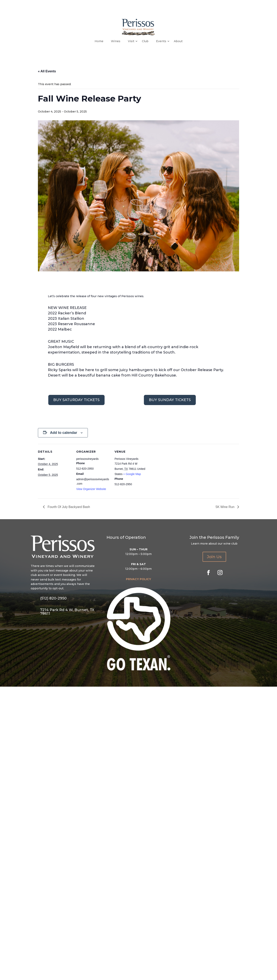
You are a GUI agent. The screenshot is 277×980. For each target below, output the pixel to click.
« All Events (47, 71)
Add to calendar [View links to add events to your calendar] (63, 433)
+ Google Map (132, 474)
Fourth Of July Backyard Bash (68, 507)
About (178, 41)
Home (99, 41)
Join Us (214, 557)
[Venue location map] (174, 471)
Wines (116, 41)
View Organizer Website (91, 489)
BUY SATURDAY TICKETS (76, 400)
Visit (131, 41)
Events (161, 41)
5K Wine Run (225, 507)
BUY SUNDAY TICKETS (170, 400)
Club (145, 41)
